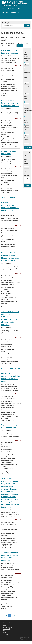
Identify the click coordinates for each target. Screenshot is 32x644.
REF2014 (14, 3)
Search (4, 625)
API (23, 9)
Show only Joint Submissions (27, 71)
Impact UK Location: (27, 130)
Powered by (25, 636)
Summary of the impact (9, 46)
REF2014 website (7, 627)
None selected (27, 180)
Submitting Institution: (27, 59)
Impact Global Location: (26, 121)
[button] (25, 62)
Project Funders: (26, 139)
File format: (26, 162)
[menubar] (16, 10)
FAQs (18, 9)
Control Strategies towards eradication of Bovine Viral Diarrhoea (10, 103)
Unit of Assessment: (27, 78)
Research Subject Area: (26, 98)
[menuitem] (3, 9)
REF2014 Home (15, 12)
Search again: (6, 23)
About (3, 9)
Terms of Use (5, 12)
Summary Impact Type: (26, 88)
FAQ (4, 631)
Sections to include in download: (27, 173)
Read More (18, 66)
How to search (11, 9)
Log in (29, 17)
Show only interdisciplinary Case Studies (27, 111)
